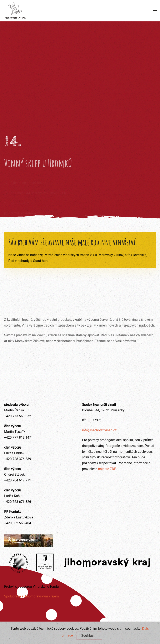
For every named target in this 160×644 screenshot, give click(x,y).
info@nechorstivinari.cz (99, 430)
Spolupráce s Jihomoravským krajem (31, 596)
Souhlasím (89, 636)
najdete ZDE (107, 469)
